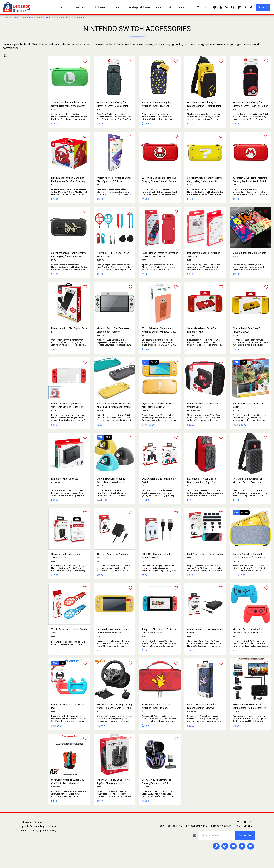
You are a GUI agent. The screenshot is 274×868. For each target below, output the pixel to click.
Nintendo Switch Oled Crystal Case (69, 337)
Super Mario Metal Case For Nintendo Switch (202, 339)
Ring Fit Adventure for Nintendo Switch (249, 414)
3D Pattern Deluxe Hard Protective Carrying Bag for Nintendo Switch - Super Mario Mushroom (159, 188)
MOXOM (235, 265)
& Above (14, 104)
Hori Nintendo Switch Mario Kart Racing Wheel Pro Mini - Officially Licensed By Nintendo (68, 188)
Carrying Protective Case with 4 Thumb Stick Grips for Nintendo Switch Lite (249, 564)
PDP (98, 645)
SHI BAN (191, 344)
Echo (234, 494)
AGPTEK (236, 720)
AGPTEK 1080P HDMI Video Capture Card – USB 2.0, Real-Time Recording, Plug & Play (250, 715)
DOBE (98, 193)
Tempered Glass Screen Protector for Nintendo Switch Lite (114, 639)
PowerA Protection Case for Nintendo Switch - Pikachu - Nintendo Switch (156, 715)
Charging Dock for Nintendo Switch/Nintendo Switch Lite (111, 489)
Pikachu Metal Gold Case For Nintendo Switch (247, 339)
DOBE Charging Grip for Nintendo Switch (159, 489)
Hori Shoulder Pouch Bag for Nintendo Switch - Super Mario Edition (203, 489)
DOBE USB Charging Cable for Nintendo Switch (157, 564)
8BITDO (144, 344)
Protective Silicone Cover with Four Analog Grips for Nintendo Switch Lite (114, 414)
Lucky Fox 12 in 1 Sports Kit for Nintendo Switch (113, 263)
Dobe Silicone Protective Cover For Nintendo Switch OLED (160, 263)
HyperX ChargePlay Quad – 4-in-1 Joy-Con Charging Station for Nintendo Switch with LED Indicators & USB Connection (113, 790)
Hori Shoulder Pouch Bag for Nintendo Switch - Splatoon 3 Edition (157, 113)
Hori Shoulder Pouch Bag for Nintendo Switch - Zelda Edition (113, 113)
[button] (227, 7)
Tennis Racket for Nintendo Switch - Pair (69, 639)
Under (13, 89)
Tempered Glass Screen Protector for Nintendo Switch (159, 639)
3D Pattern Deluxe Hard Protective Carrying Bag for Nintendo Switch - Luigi (69, 113)
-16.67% (154, 370)
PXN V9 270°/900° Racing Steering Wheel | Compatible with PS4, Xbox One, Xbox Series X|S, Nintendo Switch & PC (114, 715)
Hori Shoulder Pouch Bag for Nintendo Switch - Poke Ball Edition (250, 113)
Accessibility (50, 839)
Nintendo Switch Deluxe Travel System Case (203, 414)
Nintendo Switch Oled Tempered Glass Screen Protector (113, 339)
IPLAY (54, 118)
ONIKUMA (146, 795)
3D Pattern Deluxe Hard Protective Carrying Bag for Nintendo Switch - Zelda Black (69, 264)
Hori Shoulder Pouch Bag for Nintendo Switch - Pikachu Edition (204, 113)
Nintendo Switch (43, 18)
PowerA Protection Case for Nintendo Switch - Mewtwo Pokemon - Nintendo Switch (202, 715)
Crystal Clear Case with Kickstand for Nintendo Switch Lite (159, 414)
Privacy (34, 839)
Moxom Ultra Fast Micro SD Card (249, 262)
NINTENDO (237, 419)
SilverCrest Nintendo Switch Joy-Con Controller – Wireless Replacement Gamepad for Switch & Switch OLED (69, 790)
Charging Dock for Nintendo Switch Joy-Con (66, 564)
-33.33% (245, 521)
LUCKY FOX (101, 269)
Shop (15, 18)
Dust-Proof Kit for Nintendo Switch (205, 562)
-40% (62, 671)
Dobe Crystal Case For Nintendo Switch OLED (204, 263)
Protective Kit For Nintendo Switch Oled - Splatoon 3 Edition (114, 188)
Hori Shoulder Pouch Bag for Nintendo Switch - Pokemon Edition (247, 489)
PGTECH (100, 419)
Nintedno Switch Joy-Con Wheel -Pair (68, 715)
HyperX (99, 795)
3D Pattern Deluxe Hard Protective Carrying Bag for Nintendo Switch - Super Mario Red (250, 188)
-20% (243, 370)
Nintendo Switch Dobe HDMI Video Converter (205, 639)
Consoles (26, 18)
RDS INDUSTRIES (194, 419)
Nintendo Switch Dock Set (65, 487)
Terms (23, 839)
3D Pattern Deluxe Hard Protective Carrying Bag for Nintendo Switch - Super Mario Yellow (205, 188)
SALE (145, 370)
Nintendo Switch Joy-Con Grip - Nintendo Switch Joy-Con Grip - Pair (248, 640)
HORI (98, 118)
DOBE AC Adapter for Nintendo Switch (113, 564)
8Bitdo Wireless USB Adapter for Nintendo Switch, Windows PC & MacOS (159, 339)
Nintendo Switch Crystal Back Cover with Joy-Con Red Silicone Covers (68, 414)
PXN (98, 720)
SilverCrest (55, 795)
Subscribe (245, 844)
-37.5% (108, 446)
